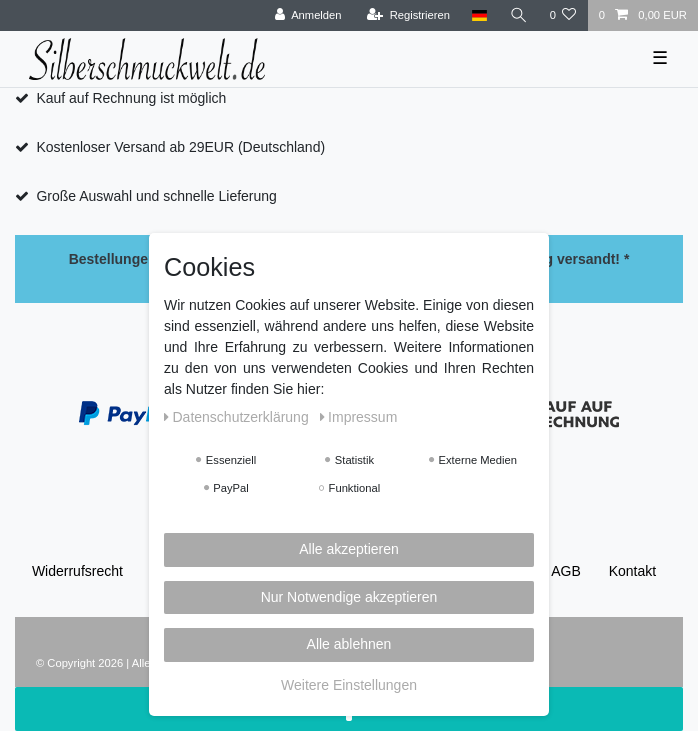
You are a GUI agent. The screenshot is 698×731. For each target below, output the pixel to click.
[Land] (479, 15)
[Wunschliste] (562, 15)
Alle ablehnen (349, 644)
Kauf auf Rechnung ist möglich (131, 98)
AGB (566, 571)
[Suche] (518, 15)
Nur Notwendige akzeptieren (349, 597)
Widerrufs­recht (77, 571)
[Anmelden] (308, 15)
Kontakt (632, 571)
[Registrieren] (408, 15)
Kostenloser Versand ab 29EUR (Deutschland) (180, 147)
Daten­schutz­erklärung (238, 417)
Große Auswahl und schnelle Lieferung (156, 196)
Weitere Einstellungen (349, 685)
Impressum (359, 417)
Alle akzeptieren (349, 549)
